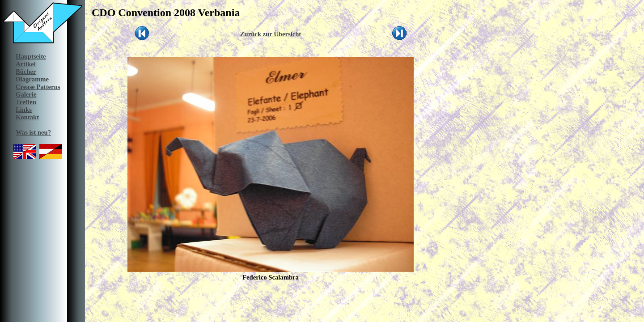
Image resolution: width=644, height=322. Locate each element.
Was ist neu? (33, 132)
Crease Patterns (38, 87)
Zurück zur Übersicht (271, 34)
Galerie (26, 94)
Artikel (26, 64)
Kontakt (27, 117)
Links (24, 110)
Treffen (26, 102)
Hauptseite (31, 56)
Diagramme (32, 79)
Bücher (26, 72)
